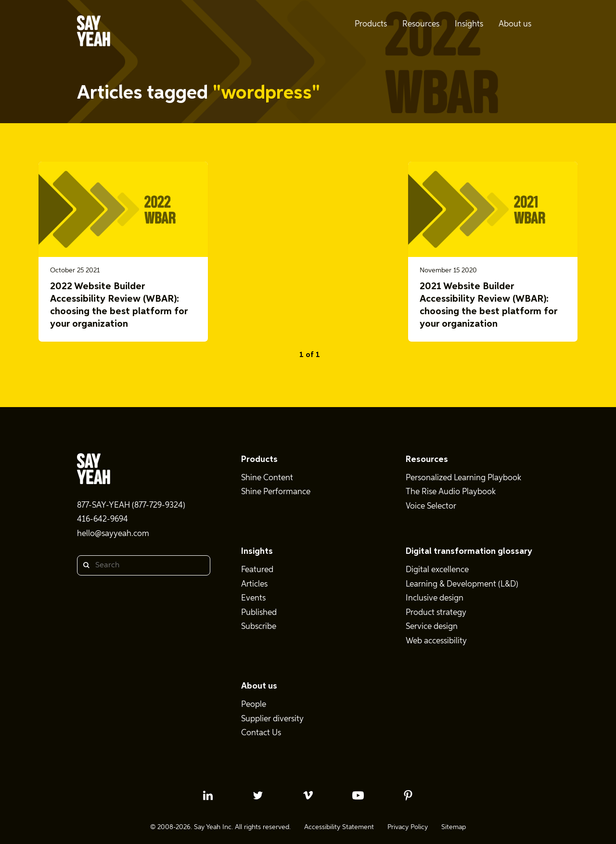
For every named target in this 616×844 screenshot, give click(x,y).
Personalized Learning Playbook (463, 478)
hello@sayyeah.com (113, 534)
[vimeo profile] (308, 795)
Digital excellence (437, 570)
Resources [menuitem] (421, 24)
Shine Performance (276, 492)
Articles (254, 584)
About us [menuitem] (515, 24)
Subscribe (259, 627)
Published (259, 613)
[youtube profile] (358, 795)
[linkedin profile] (208, 795)
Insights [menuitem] (469, 24)
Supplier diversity (272, 719)
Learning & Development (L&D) (462, 584)
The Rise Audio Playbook (451, 492)
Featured (257, 570)
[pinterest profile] (408, 795)
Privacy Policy (408, 827)
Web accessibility (436, 641)
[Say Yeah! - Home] (94, 33)
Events (253, 598)
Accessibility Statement (339, 827)
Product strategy (436, 613)
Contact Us (261, 733)
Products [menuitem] (371, 24)
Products (259, 460)
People (254, 705)
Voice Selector (431, 506)
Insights (257, 551)
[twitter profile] (258, 795)
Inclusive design (435, 598)
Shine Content (267, 478)
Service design (432, 627)
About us (259, 686)
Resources (427, 460)
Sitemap (454, 827)
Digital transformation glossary (469, 551)
